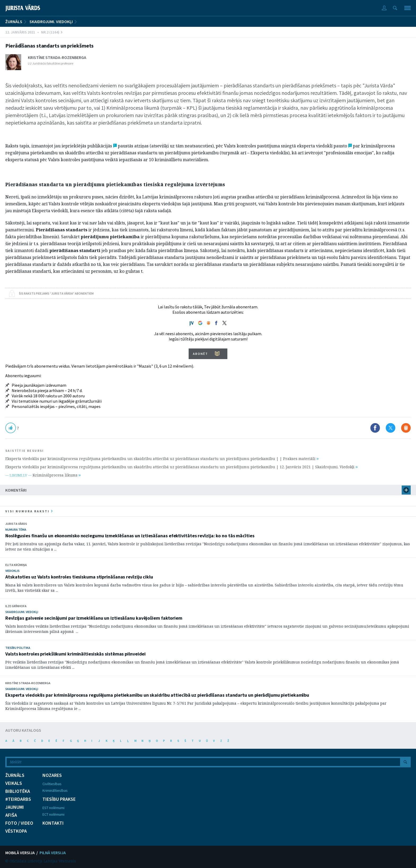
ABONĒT (200, 354)
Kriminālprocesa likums (57, 475)
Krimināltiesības (55, 790)
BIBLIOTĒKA (18, 791)
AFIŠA (11, 815)
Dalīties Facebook (375, 428)
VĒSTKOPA (16, 831)
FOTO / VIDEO (19, 823)
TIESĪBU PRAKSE (59, 799)
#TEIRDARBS (18, 799)
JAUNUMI (15, 807)
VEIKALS (14, 783)
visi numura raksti (29, 511)
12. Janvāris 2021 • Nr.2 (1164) (34, 32)
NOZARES (52, 775)
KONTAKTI (53, 823)
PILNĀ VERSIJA (53, 853)
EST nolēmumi (53, 808)
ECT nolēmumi (53, 814)
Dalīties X (391, 428)
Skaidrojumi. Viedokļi (51, 22)
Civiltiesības (52, 784)
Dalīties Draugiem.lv (406, 428)
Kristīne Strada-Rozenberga (57, 57)
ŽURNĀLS (14, 22)
